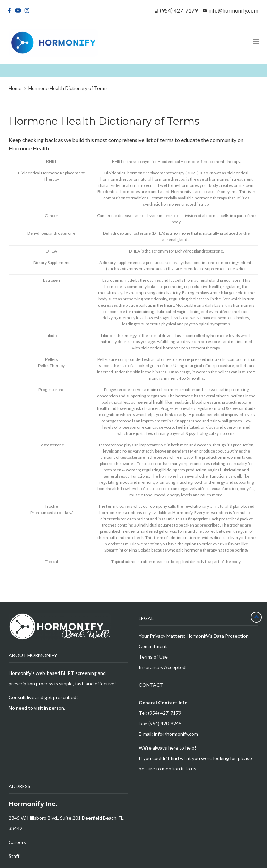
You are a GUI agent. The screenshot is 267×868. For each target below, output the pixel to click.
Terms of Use (153, 657)
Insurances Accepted (162, 667)
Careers (17, 842)
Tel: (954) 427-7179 (160, 713)
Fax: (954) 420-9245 (160, 723)
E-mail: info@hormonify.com (168, 734)
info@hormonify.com (233, 10)
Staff (14, 856)
